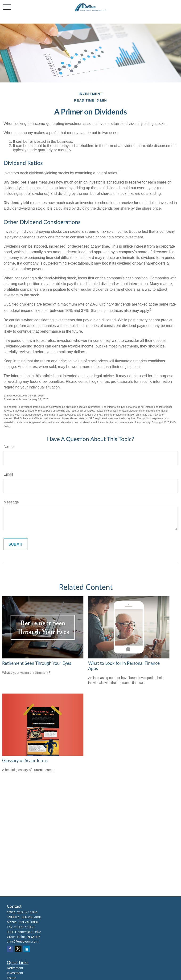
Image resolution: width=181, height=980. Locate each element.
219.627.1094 (27, 912)
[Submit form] (16, 544)
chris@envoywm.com (23, 941)
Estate (12, 978)
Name (9, 447)
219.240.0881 (29, 922)
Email (8, 474)
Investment (15, 973)
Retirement (15, 968)
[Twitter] (18, 949)
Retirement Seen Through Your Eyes (37, 663)
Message (11, 502)
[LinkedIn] (27, 949)
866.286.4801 (32, 917)
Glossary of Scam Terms (25, 760)
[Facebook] (10, 949)
